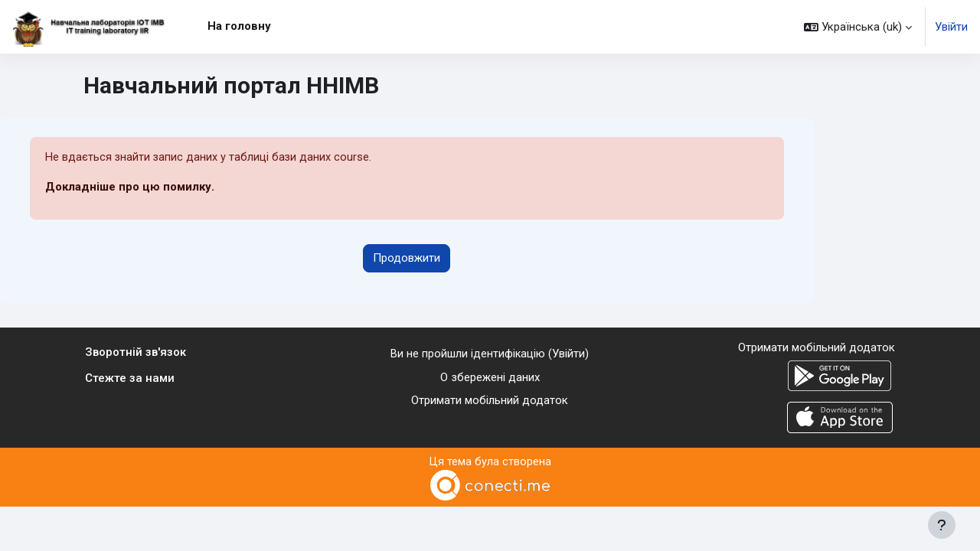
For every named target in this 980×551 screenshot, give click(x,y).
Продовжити (407, 259)
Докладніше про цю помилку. (130, 187)
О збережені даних (490, 377)
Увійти (951, 27)
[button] (858, 27)
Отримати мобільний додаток (490, 401)
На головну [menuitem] (239, 26)
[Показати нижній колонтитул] (942, 525)
